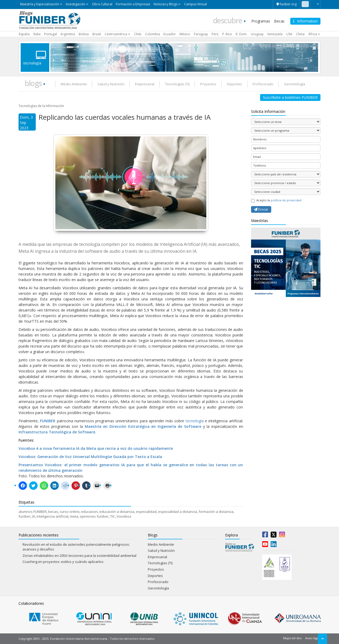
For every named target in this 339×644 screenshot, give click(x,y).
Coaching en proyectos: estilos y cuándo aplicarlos (63, 562)
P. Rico (227, 34)
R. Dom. (242, 34)
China (300, 34)
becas (53, 512)
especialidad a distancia (178, 512)
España (24, 34)
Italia (37, 34)
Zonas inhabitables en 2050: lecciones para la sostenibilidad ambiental (79, 556)
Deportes (235, 84)
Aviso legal (312, 638)
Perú (215, 34)
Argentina (68, 34)
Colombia (153, 34)
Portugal (51, 34)
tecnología (195, 421)
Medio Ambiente (74, 84)
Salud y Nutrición (111, 84)
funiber (24, 516)
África (313, 34)
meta (74, 516)
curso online (70, 512)
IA (34, 516)
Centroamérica (116, 34)
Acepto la (276, 200)
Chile (138, 34)
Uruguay (257, 34)
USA (289, 34)
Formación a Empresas (133, 4)
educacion (89, 512)
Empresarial (145, 84)
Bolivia (84, 34)
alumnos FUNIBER (33, 512)
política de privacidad (286, 200)
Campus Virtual (195, 4)
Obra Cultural (102, 4)
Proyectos (208, 84)
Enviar (261, 209)
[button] (315, 4)
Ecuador (170, 34)
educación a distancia (117, 512)
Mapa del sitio (292, 638)
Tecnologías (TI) (177, 84)
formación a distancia (216, 512)
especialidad (146, 512)
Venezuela (275, 34)
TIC (113, 516)
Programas (261, 21)
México (185, 34)
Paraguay (201, 34)
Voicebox (124, 516)
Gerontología (295, 84)
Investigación (75, 4)
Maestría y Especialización (40, 4)
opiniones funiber (94, 516)
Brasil (97, 34)
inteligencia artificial (52, 516)
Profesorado (263, 84)
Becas (279, 21)
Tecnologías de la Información (41, 106)
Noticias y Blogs (166, 4)
